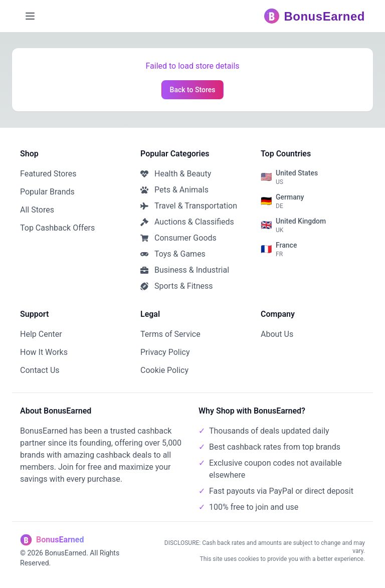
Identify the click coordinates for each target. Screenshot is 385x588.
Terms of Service (170, 334)
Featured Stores (48, 174)
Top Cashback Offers (57, 228)
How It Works (44, 352)
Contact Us (40, 370)
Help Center (41, 334)
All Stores (37, 210)
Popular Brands (47, 192)
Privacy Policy (165, 352)
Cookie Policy (164, 370)
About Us (277, 334)
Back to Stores (193, 90)
